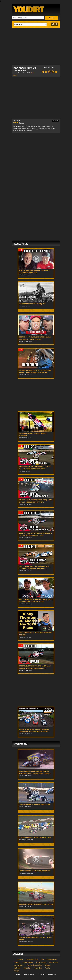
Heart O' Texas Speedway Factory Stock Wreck (35, 938)
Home (18, 974)
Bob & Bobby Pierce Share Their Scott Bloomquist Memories (35, 272)
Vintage (16, 971)
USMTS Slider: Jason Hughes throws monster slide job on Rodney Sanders (35, 772)
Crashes (20, 959)
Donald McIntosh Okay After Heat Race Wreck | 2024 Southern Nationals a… (35, 371)
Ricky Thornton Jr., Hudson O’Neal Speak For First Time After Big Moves (36, 601)
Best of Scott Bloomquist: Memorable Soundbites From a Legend (35, 338)
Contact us (52, 974)
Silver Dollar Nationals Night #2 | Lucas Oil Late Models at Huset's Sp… (35, 501)
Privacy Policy (29, 974)
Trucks (48, 968)
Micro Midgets (18, 965)
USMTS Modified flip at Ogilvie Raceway (35, 804)
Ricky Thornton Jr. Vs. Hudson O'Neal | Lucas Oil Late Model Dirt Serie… (35, 567)
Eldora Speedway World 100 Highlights (35, 838)
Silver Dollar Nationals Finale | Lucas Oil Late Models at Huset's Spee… (35, 468)
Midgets (48, 965)
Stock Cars (38, 968)
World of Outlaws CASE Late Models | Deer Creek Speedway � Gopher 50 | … (34, 730)
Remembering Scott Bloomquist (32, 304)
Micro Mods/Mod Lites (34, 965)
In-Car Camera (41, 962)
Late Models (54, 962)
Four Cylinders (28, 962)
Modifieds (17, 968)
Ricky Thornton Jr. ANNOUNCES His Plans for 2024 (36, 634)
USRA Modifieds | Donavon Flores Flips (35, 871)
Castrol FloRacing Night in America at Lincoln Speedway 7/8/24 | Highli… (35, 667)
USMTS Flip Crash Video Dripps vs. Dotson (36, 904)
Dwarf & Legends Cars (49, 959)
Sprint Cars (27, 968)
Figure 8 (17, 962)
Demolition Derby (32, 959)
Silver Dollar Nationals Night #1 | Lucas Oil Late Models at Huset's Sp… (35, 534)
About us (41, 974)
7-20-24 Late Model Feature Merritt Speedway (33, 434)
